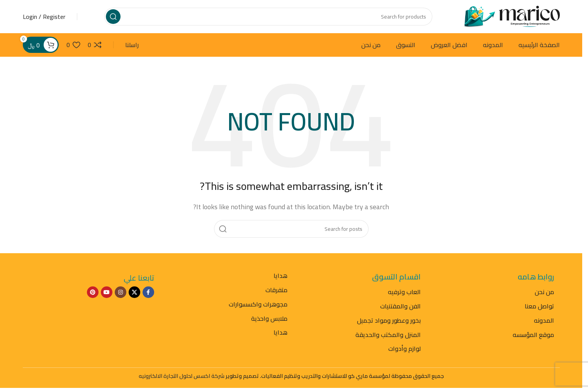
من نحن (544, 294)
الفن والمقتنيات (400, 308)
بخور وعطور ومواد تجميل (389, 322)
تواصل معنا (539, 308)
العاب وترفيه (404, 294)
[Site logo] (512, 17)
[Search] (268, 17)
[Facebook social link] (148, 294)
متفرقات (276, 292)
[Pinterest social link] (93, 294)
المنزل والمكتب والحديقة (388, 336)
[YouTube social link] (107, 294)
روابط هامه (536, 278)
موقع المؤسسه (533, 336)
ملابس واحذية (269, 320)
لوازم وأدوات (404, 350)
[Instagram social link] (121, 294)
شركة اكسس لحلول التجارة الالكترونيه (182, 378)
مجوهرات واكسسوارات (258, 306)
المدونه (544, 322)
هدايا (280, 278)
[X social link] (134, 294)
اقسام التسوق (396, 278)
